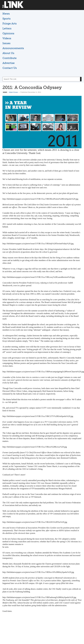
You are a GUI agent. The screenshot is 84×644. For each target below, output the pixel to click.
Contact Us (10, 68)
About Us (8, 53)
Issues (6, 43)
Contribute (10, 58)
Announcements (13, 48)
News (6, 14)
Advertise (9, 63)
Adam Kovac (13, 92)
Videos (7, 38)
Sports (6, 19)
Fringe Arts (10, 23)
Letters (7, 28)
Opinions (8, 33)
